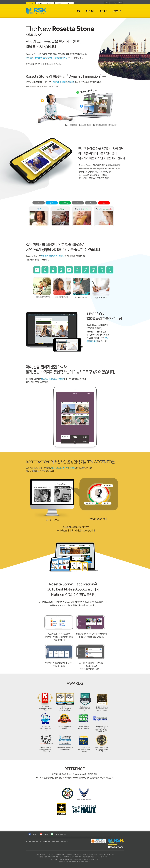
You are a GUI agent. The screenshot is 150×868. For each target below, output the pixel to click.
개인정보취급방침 (45, 841)
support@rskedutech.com (104, 857)
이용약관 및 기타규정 (32, 841)
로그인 (113, 2)
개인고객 (30, 3)
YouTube (46, 834)
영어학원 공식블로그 (60, 834)
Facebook (35, 834)
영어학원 (40, 3)
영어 (79, 11)
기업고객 (50, 3)
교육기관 (69, 3)
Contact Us (64, 841)
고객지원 (120, 2)
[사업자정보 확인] (94, 859)
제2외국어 (90, 11)
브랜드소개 (117, 11)
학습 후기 (103, 11)
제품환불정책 (56, 841)
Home (107, 2)
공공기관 (59, 3)
